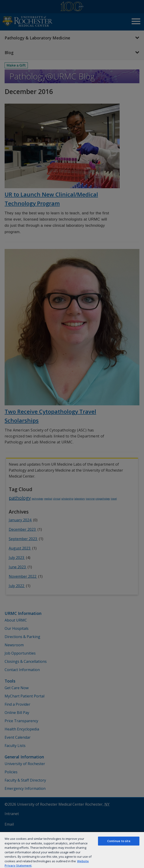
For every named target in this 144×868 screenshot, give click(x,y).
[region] (72, 850)
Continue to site (119, 841)
